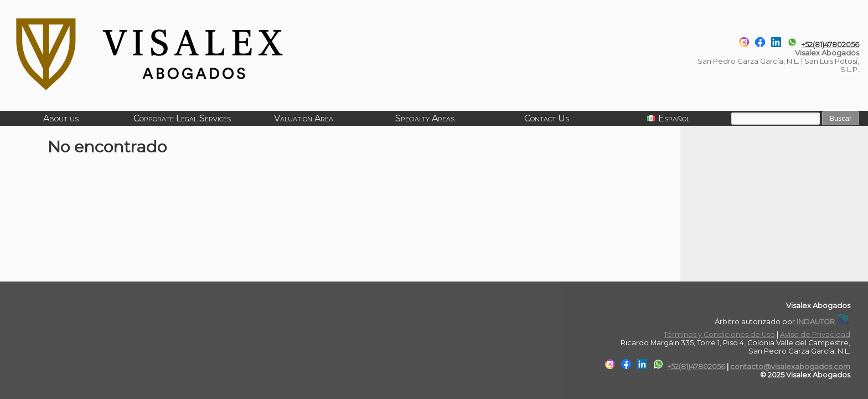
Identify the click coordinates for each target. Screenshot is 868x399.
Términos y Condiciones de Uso (719, 334)
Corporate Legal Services (182, 118)
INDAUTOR (823, 322)
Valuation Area (304, 118)
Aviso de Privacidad (815, 334)
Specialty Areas (425, 118)
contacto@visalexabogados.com (790, 367)
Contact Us (547, 118)
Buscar (840, 118)
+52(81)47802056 (830, 45)
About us (61, 118)
